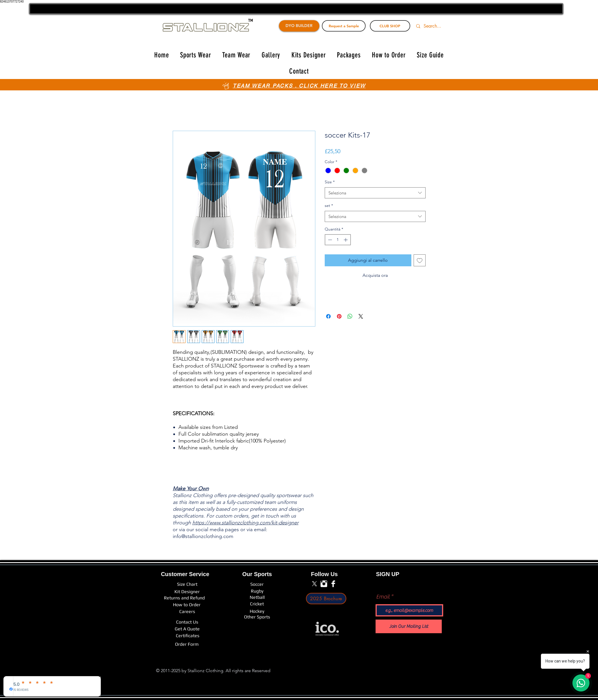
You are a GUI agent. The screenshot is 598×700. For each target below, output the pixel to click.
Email (383, 597)
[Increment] (346, 240)
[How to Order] (187, 605)
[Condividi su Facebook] (328, 316)
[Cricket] (257, 604)
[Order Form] (187, 644)
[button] (195, 55)
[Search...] (436, 26)
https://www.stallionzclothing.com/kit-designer (245, 523)
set (329, 205)
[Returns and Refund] (184, 598)
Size (330, 182)
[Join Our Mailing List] (409, 626)
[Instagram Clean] (324, 584)
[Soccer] (257, 584)
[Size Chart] (187, 584)
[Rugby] (257, 591)
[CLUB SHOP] (390, 26)
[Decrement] (329, 240)
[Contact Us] (187, 622)
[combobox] (375, 193)
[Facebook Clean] (333, 584)
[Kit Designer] (187, 592)
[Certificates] (188, 636)
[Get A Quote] (187, 629)
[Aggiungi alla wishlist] (420, 260)
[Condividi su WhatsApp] (350, 316)
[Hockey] (257, 611)
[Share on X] (361, 316)
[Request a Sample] (344, 26)
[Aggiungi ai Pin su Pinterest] (339, 316)
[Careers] (187, 612)
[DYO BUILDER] (299, 26)
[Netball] (257, 597)
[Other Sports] (257, 617)
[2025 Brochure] (326, 599)
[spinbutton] (338, 240)
